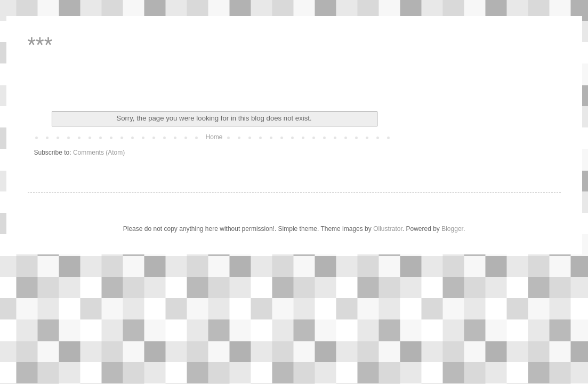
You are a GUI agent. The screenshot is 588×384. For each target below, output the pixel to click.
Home (214, 137)
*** (40, 45)
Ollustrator (388, 229)
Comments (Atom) (99, 153)
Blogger (452, 229)
